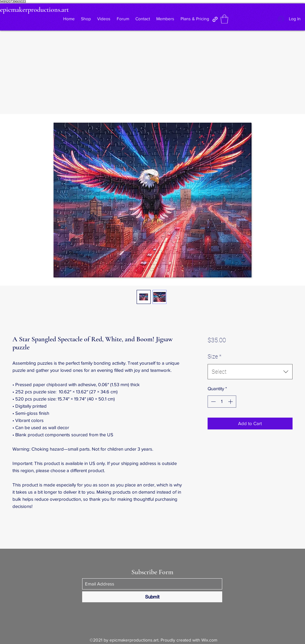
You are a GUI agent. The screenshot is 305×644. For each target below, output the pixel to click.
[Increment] (231, 402)
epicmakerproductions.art (34, 10)
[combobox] (250, 372)
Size (215, 356)
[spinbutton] (222, 402)
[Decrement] (213, 402)
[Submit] (152, 597)
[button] (224, 19)
